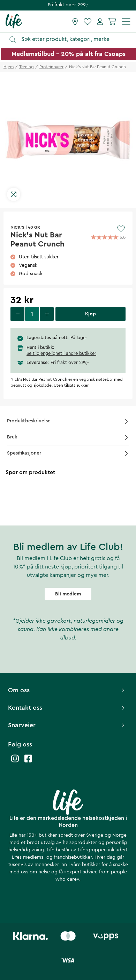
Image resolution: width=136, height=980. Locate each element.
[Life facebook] (28, 762)
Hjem (9, 67)
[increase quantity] (47, 314)
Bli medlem (68, 594)
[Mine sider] (100, 21)
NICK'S (17, 227)
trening (27, 67)
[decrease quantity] (17, 314)
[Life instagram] (15, 762)
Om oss (67, 690)
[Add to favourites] (121, 229)
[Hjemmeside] (14, 21)
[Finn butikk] (75, 21)
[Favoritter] (88, 21)
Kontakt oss (67, 708)
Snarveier (67, 725)
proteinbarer (51, 67)
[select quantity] (32, 314)
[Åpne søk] (71, 39)
